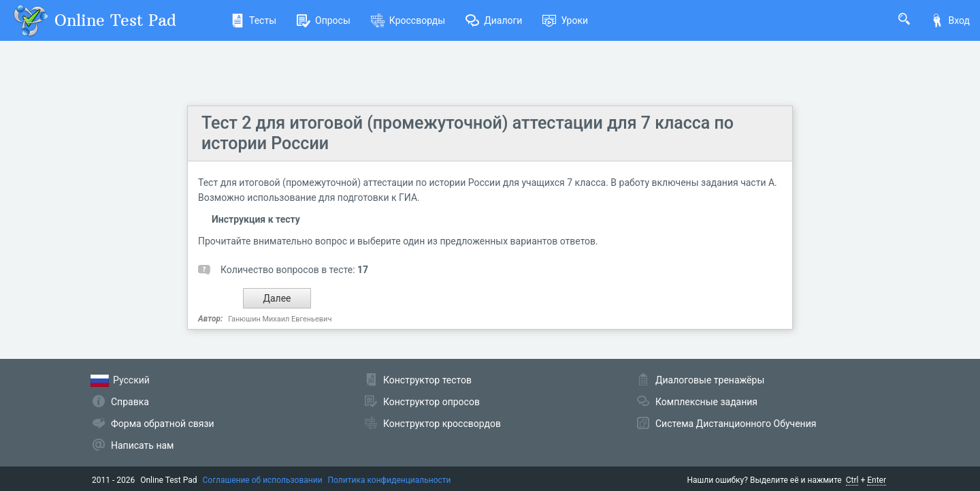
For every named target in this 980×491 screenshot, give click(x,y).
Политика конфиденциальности (390, 480)
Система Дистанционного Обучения (736, 424)
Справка (130, 402)
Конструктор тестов (427, 380)
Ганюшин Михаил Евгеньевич (280, 319)
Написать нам (142, 445)
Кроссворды (408, 20)
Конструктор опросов (431, 402)
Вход (950, 20)
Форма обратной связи (163, 424)
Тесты (254, 20)
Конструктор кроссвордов (442, 424)
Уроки (565, 20)
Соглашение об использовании (263, 480)
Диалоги (494, 20)
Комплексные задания (706, 402)
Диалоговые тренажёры (710, 380)
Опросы (324, 20)
